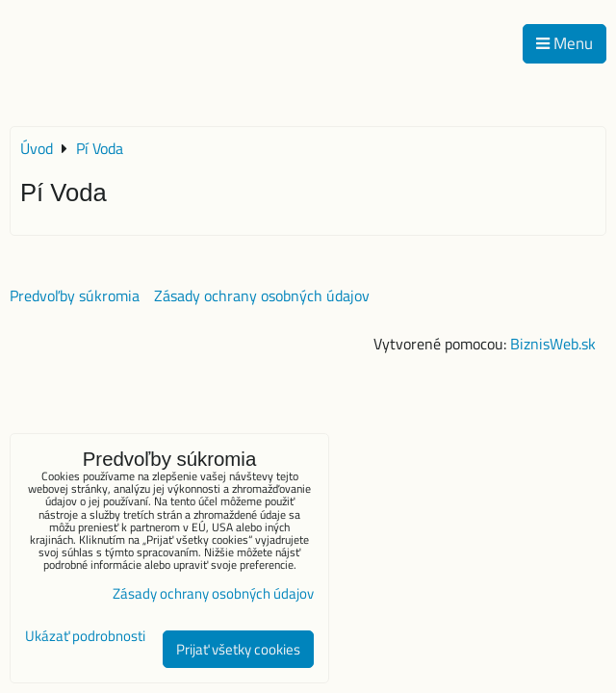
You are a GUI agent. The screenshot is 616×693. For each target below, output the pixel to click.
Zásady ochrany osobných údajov (262, 295)
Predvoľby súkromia (75, 295)
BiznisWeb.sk (553, 344)
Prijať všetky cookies (238, 649)
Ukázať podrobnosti (85, 637)
